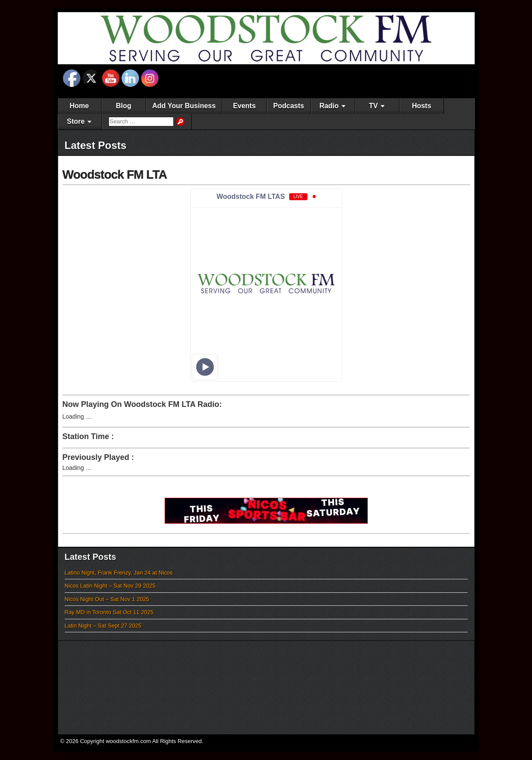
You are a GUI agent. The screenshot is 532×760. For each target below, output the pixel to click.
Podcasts (289, 106)
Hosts (421, 106)
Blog (124, 106)
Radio (329, 106)
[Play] (205, 367)
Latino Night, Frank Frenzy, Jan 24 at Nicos (119, 573)
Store (76, 121)
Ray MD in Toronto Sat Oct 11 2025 (109, 612)
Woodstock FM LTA (115, 174)
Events (244, 106)
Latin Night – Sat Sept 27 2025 (103, 626)
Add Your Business (184, 106)
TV (373, 106)
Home (79, 106)
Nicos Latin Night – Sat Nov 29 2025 (110, 586)
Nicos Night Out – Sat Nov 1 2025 (107, 599)
